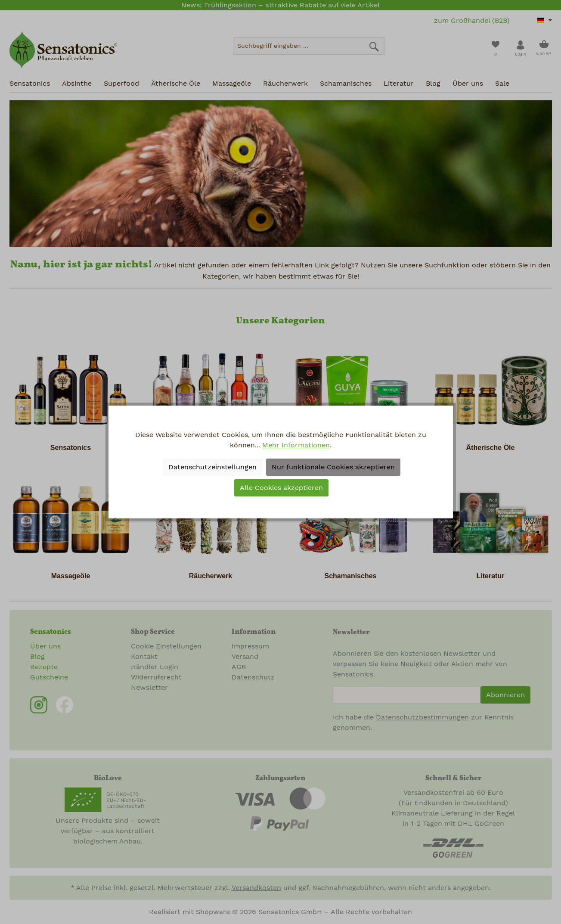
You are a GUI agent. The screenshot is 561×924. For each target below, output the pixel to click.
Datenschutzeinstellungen (212, 467)
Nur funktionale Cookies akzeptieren (333, 467)
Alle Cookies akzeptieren (281, 488)
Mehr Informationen (296, 445)
